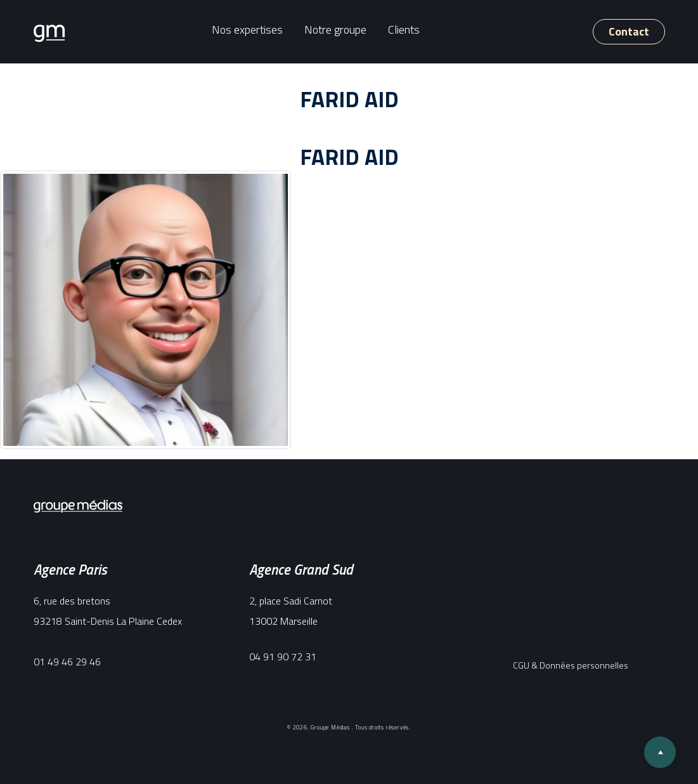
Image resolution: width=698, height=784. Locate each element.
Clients (404, 29)
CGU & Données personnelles (571, 665)
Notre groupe (335, 29)
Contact (629, 31)
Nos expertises (247, 29)
